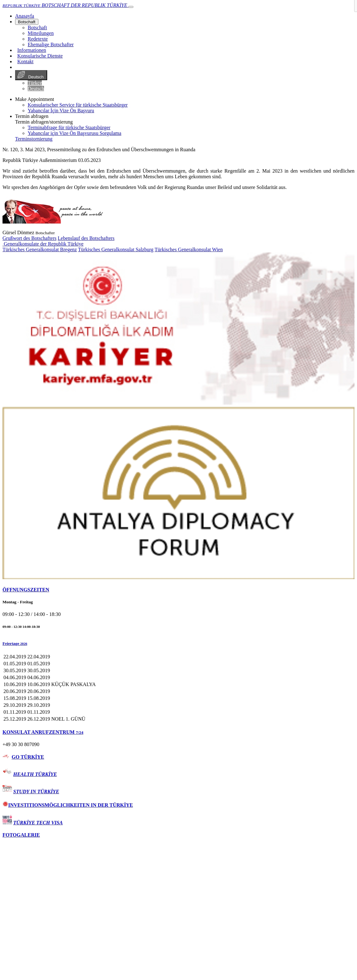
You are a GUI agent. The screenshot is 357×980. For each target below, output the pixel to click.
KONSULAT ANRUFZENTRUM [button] (43, 732)
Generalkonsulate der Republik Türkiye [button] (43, 244)
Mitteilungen (41, 33)
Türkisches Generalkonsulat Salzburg (116, 249)
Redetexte (38, 39)
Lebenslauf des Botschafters (86, 238)
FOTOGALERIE (21, 835)
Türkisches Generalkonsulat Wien (189, 249)
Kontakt (25, 61)
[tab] (178, 590)
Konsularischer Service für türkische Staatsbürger (78, 105)
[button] (178, 644)
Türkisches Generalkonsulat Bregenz (40, 249)
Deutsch (31, 75)
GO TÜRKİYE (28, 757)
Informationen (32, 50)
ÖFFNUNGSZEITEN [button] (26, 590)
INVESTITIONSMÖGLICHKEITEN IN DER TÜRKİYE (68, 805)
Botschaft (27, 22)
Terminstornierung (34, 139)
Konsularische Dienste (40, 56)
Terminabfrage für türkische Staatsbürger (69, 127)
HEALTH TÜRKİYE (35, 774)
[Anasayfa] (25, 16)
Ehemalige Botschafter (51, 44)
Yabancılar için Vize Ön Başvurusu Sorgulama (75, 133)
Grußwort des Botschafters (30, 238)
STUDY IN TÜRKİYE (36, 792)
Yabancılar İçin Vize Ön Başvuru (61, 111)
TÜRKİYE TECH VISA (38, 823)
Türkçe (35, 83)
